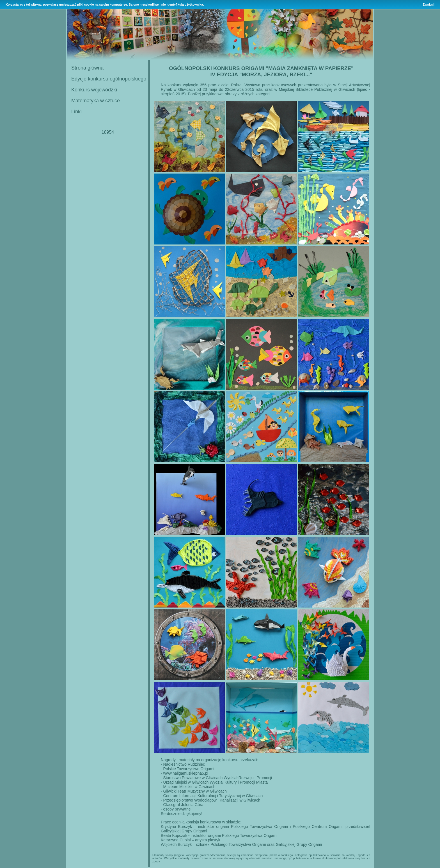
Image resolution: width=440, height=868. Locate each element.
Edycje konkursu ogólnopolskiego (109, 79)
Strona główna (87, 68)
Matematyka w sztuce (96, 101)
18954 (108, 132)
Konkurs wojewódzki (94, 90)
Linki (76, 112)
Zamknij (428, 4)
